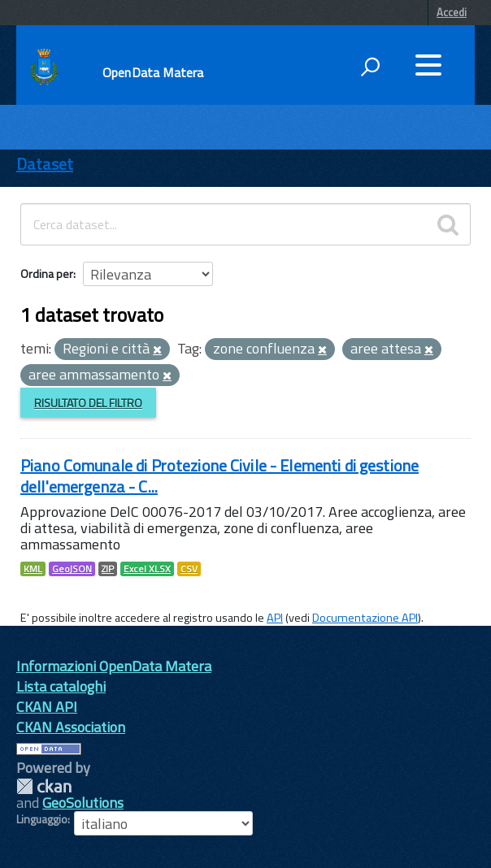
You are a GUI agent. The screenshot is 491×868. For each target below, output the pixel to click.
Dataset (45, 164)
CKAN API (47, 707)
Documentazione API (365, 618)
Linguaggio (42, 819)
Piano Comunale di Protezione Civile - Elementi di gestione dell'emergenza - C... (219, 476)
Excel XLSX (147, 569)
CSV (189, 569)
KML (33, 569)
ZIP (108, 569)
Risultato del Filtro (88, 403)
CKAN (44, 786)
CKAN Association (71, 727)
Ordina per (47, 273)
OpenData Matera (153, 72)
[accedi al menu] (428, 65)
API (275, 618)
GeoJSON (72, 569)
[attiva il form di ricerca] (370, 67)
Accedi (452, 12)
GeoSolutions (83, 803)
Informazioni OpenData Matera (114, 666)
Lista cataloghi (61, 686)
